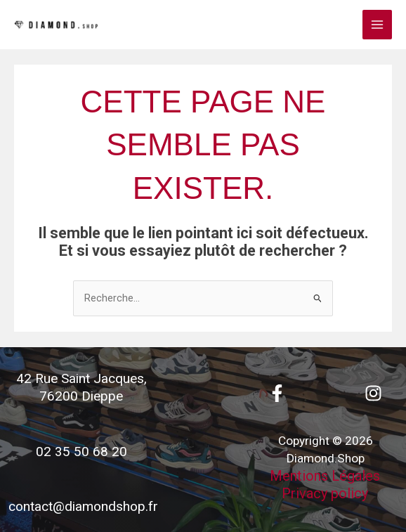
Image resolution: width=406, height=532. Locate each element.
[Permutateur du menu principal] (377, 25)
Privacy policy (325, 493)
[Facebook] (277, 393)
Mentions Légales (325, 476)
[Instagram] (373, 393)
